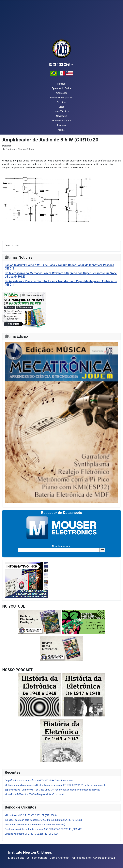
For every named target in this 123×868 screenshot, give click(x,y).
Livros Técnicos (62, 111)
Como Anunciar (59, 858)
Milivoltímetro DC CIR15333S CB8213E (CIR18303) (31, 815)
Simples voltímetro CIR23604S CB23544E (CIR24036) (32, 834)
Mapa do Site (16, 858)
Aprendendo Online (62, 88)
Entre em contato (37, 858)
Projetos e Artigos (62, 121)
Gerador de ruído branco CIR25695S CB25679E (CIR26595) (35, 825)
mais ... (62, 130)
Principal (61, 84)
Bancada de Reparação (62, 98)
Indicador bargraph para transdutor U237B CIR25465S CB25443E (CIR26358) (44, 820)
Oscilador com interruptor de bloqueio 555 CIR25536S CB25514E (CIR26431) (44, 829)
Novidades (62, 116)
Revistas (61, 125)
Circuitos (62, 102)
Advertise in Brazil (104, 858)
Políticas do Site (81, 858)
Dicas (62, 107)
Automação (61, 93)
